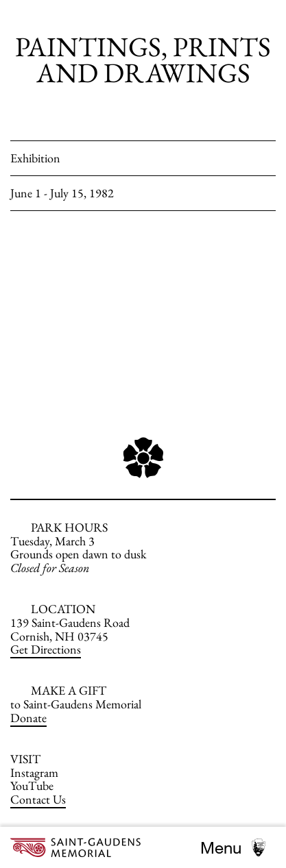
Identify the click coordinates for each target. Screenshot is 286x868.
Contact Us (38, 799)
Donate (28, 718)
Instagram (34, 772)
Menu (221, 847)
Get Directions (46, 649)
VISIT (25, 759)
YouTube (32, 785)
